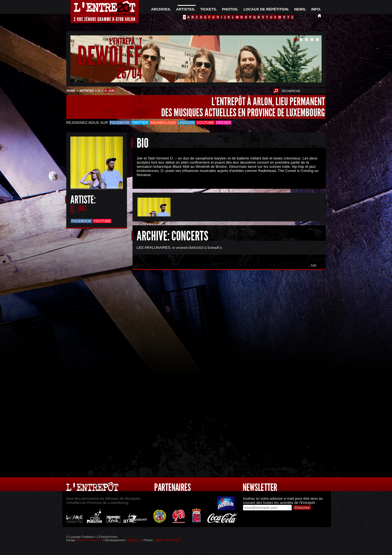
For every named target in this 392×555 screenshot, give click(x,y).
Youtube (206, 123)
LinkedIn (186, 123)
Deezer (223, 123)
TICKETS (208, 9)
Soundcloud (163, 123)
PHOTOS (230, 9)
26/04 (129, 73)
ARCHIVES (161, 9)
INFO (316, 9)
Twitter (140, 123)
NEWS (300, 9)
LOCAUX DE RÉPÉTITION (266, 9)
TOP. (314, 266)
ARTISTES (185, 9)
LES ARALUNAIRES (153, 248)
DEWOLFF (110, 56)
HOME (71, 91)
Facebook (120, 123)
